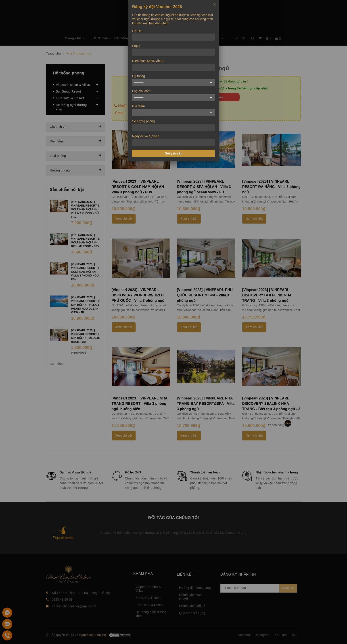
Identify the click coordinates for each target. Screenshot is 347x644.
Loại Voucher (141, 91)
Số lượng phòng (143, 121)
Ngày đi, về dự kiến (146, 136)
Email (136, 46)
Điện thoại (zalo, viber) (148, 61)
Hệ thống (139, 76)
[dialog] (173, 81)
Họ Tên (137, 31)
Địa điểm (138, 106)
